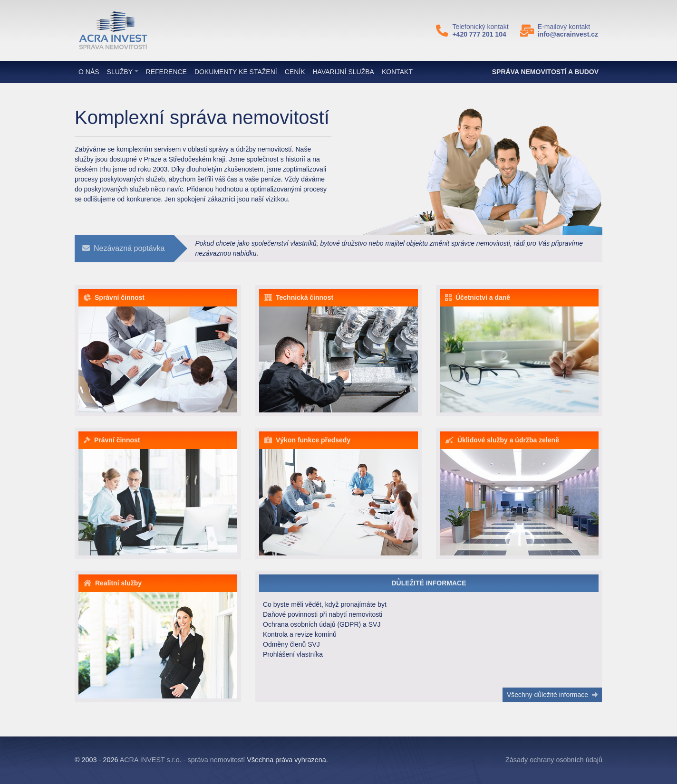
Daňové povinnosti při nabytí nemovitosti (323, 614)
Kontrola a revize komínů (300, 634)
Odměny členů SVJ (291, 644)
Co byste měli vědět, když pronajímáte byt (325, 604)
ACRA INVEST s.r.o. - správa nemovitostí (183, 760)
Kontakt (397, 72)
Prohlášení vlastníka (293, 654)
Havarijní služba (343, 72)
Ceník (295, 72)
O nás (89, 72)
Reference (166, 72)
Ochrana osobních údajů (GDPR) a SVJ (322, 624)
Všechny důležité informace (552, 695)
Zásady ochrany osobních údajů (554, 760)
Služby (120, 72)
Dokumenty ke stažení (236, 72)
